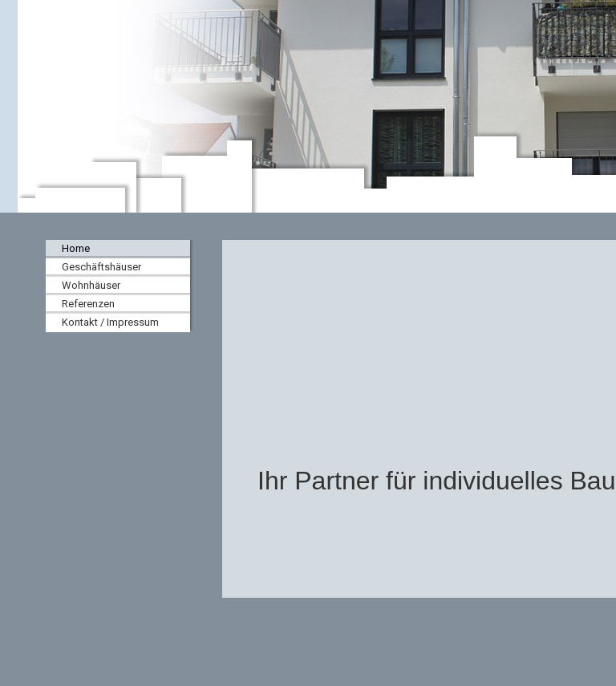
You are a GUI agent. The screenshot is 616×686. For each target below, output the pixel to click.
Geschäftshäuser (101, 267)
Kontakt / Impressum (110, 322)
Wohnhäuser (91, 285)
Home (76, 248)
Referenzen (88, 304)
